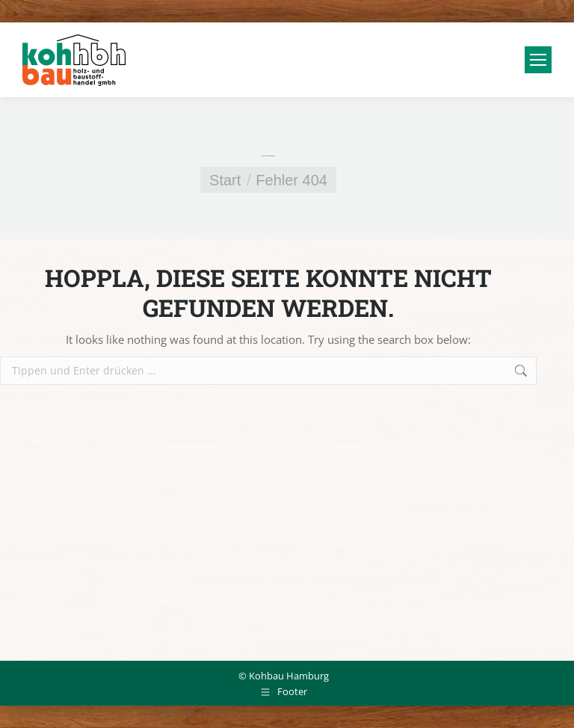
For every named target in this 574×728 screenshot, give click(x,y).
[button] (33, 695)
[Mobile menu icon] (538, 60)
